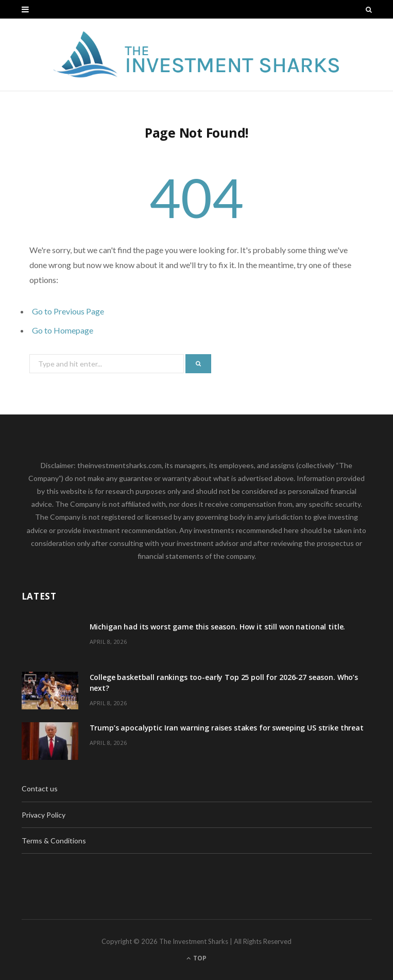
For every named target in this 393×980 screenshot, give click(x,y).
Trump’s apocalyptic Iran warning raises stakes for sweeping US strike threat (227, 728)
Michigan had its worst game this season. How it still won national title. (218, 627)
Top (197, 958)
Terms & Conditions (54, 841)
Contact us (40, 788)
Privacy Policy (44, 815)
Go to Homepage (63, 330)
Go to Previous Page (68, 311)
